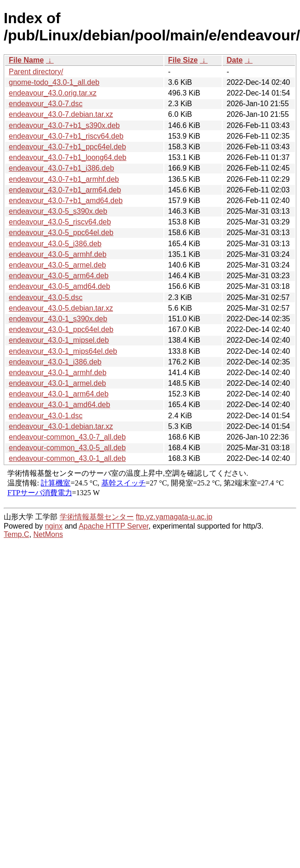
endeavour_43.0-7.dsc (46, 104)
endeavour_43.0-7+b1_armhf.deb (64, 179)
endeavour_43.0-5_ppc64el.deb (61, 233)
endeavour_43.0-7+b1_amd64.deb (66, 201)
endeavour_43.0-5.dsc (46, 297)
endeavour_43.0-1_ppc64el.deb (61, 329)
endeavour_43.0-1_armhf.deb (58, 373)
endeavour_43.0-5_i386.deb (55, 244)
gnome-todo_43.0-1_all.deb (54, 82)
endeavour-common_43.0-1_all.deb (67, 458)
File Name (26, 60)
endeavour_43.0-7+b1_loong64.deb (68, 157)
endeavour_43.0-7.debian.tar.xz (61, 114)
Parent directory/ (36, 72)
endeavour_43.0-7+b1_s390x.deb (64, 125)
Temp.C (16, 534)
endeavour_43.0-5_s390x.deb (58, 211)
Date (234, 60)
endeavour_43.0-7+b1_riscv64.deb (66, 136)
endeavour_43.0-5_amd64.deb (59, 286)
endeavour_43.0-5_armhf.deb (58, 254)
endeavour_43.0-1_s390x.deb (58, 319)
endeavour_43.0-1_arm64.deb (59, 394)
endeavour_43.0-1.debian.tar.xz (61, 426)
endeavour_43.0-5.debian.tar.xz (61, 308)
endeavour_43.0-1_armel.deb (57, 383)
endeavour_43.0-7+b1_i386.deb (61, 168)
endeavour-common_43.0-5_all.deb (67, 448)
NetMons (48, 534)
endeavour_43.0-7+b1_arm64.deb (65, 190)
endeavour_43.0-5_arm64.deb (59, 276)
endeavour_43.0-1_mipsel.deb (59, 340)
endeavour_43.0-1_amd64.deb (59, 405)
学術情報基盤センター (97, 517)
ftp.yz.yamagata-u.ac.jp (174, 517)
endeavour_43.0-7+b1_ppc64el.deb (67, 147)
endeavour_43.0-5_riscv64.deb (60, 222)
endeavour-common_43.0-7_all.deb (67, 437)
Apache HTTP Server (114, 526)
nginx (54, 526)
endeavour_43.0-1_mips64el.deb (63, 351)
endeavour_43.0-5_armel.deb (57, 265)
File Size (183, 60)
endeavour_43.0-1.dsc (46, 416)
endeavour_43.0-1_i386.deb (55, 362)
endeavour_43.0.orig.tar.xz (53, 93)
